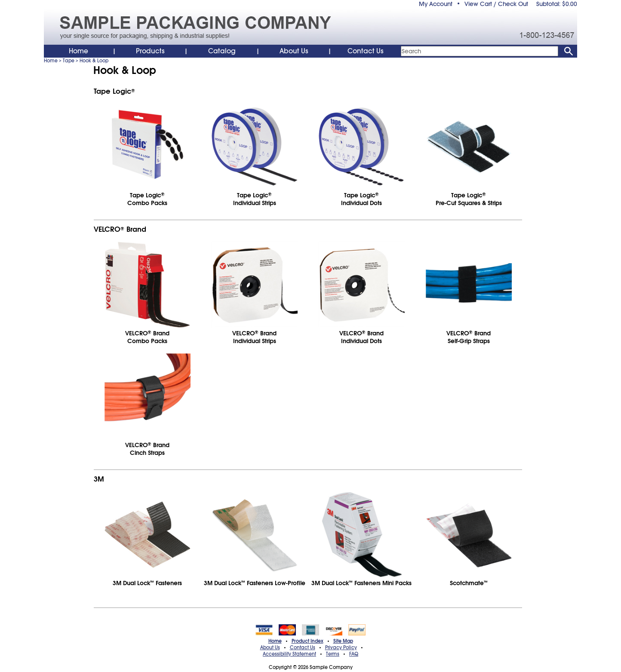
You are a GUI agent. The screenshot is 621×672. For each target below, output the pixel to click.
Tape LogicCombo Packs (147, 199)
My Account (436, 4)
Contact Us (366, 51)
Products (150, 51)
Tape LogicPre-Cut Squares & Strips (469, 199)
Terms (333, 654)
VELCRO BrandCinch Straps (147, 449)
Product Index (307, 641)
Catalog (222, 51)
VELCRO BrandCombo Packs (147, 337)
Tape (69, 61)
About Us (294, 51)
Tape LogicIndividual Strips (255, 199)
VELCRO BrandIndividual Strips (254, 337)
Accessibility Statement (289, 654)
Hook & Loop (94, 61)
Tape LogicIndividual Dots (361, 199)
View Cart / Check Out (496, 4)
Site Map (343, 641)
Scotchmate (469, 583)
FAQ (354, 654)
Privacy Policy (341, 647)
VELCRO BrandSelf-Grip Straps (469, 337)
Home (78, 51)
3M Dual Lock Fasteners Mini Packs (361, 583)
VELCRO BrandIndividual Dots (361, 337)
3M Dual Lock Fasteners (147, 583)
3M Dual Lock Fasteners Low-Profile (255, 583)
